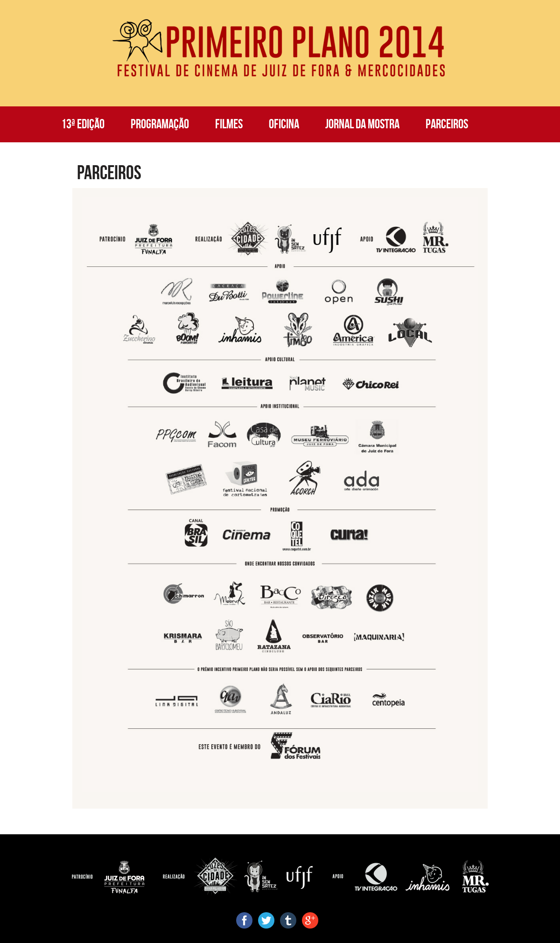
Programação (160, 124)
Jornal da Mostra (362, 124)
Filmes (229, 124)
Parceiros (447, 124)
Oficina (284, 124)
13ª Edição (83, 124)
